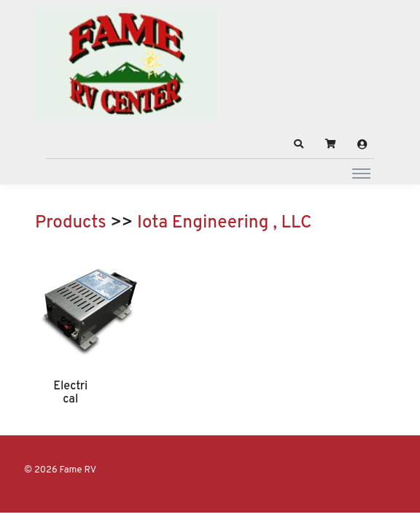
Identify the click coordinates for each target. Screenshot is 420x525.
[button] (299, 144)
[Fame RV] (126, 64)
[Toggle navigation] (361, 173)
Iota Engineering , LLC (225, 223)
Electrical (70, 393)
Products (71, 223)
